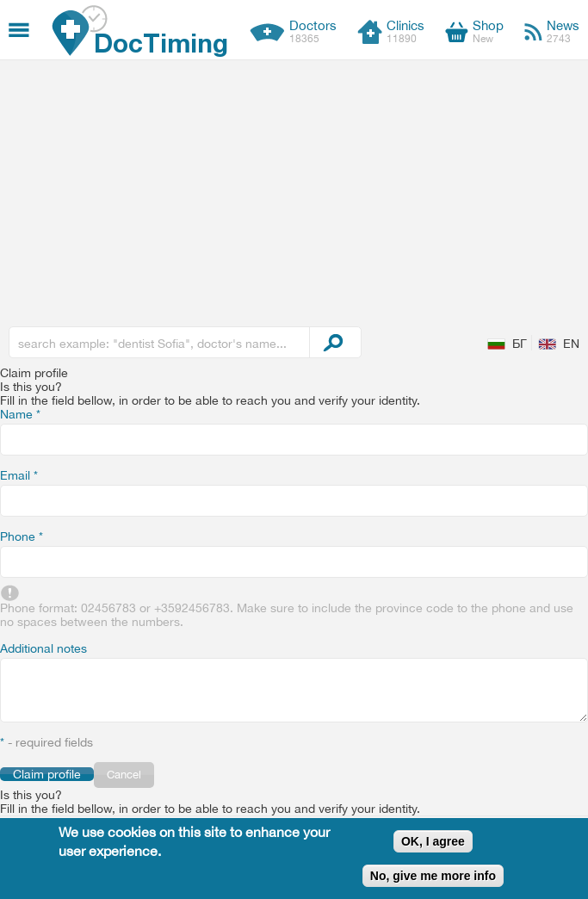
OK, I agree (433, 841)
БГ (520, 344)
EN (571, 344)
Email (19, 475)
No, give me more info (433, 876)
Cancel (124, 775)
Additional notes (43, 648)
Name (20, 414)
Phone (22, 536)
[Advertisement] (294, 189)
